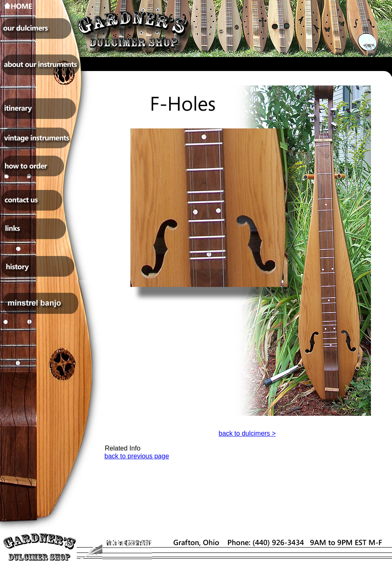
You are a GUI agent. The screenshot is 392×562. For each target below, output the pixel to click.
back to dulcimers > (247, 433)
